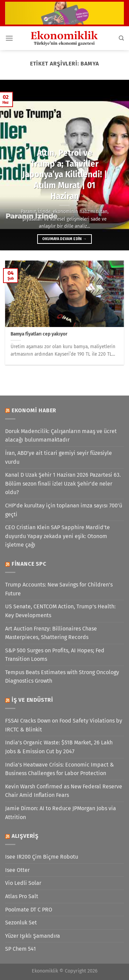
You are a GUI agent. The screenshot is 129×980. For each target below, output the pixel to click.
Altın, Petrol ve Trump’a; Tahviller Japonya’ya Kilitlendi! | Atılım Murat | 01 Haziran (65, 175)
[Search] (121, 38)
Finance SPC (29, 564)
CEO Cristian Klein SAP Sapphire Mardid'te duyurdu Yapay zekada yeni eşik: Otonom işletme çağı (58, 536)
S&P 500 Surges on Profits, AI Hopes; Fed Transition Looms (55, 655)
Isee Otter (17, 870)
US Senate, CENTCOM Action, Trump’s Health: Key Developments (60, 611)
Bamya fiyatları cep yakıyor (39, 334)
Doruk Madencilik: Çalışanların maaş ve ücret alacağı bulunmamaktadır (61, 436)
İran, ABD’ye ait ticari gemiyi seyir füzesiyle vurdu (59, 457)
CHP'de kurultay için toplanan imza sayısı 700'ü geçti (64, 510)
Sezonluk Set (21, 923)
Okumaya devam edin (64, 239)
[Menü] (9, 38)
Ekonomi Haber (34, 410)
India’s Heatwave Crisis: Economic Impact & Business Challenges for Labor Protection (60, 769)
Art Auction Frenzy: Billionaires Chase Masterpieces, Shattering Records (51, 633)
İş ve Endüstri (32, 700)
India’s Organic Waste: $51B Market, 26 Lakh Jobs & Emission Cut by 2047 (59, 747)
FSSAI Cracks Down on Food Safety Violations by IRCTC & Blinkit (64, 725)
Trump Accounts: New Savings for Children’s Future (59, 589)
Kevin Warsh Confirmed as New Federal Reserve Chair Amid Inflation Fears (64, 791)
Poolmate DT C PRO (29, 910)
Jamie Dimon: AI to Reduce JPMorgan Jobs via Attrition (61, 813)
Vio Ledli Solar (23, 883)
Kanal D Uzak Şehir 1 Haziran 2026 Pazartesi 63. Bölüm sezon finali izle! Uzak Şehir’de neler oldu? (63, 484)
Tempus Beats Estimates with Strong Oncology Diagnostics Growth (62, 677)
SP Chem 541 (20, 949)
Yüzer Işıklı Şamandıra (33, 936)
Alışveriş (25, 836)
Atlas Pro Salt (22, 896)
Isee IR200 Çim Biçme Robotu (42, 857)
